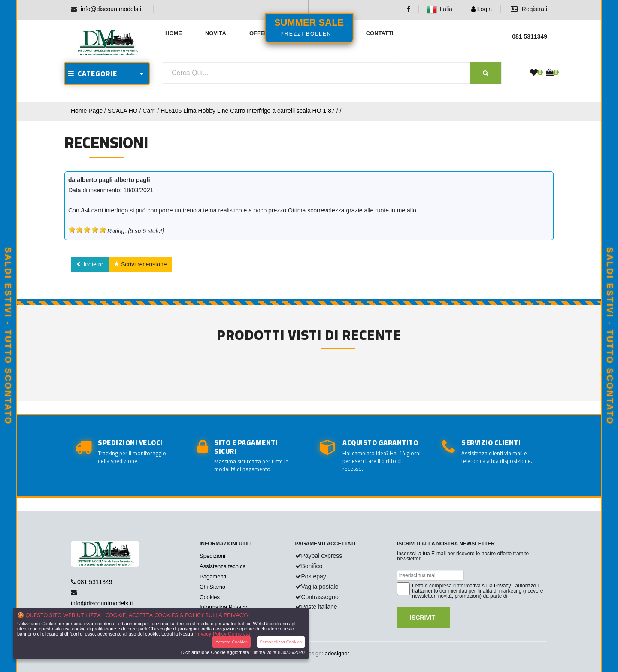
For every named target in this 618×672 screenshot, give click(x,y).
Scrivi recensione (140, 264)
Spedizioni (212, 556)
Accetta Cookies (232, 642)
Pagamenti (213, 577)
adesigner (337, 653)
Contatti (380, 33)
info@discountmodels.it (112, 9)
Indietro (90, 264)
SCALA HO (123, 111)
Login (482, 9)
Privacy (502, 586)
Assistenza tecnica (223, 566)
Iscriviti (423, 618)
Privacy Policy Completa (222, 634)
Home (174, 33)
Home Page (87, 111)
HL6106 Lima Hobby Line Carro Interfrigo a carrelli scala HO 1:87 (247, 111)
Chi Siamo (212, 587)
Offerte (262, 33)
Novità (216, 33)
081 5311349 (95, 582)
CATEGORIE (92, 73)
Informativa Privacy (223, 607)
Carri (149, 111)
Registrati (529, 9)
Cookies (210, 597)
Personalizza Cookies (281, 642)
